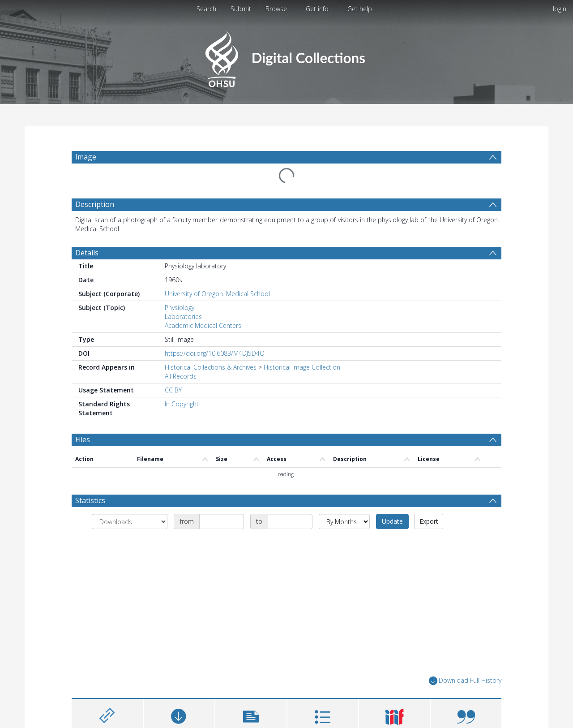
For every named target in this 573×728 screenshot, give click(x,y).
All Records (181, 376)
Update (392, 521)
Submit (241, 9)
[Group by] (130, 521)
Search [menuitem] (206, 9)
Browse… (278, 9)
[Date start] (222, 521)
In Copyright (182, 404)
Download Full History (465, 681)
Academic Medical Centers (203, 325)
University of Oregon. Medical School (217, 294)
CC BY (173, 390)
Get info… (319, 9)
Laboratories (183, 317)
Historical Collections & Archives (211, 367)
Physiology (180, 308)
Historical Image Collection (302, 367)
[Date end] (290, 521)
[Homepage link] (286, 57)
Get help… (362, 9)
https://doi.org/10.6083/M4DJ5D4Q (215, 353)
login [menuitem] (560, 9)
